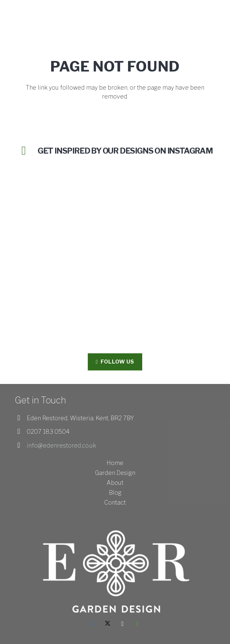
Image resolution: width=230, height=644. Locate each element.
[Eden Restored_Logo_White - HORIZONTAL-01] (34, 13)
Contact (115, 502)
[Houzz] (137, 624)
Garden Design (115, 473)
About (115, 483)
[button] (221, 13)
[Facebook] (93, 624)
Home (115, 463)
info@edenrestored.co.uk (61, 445)
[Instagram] (123, 624)
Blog (115, 493)
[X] (108, 624)
